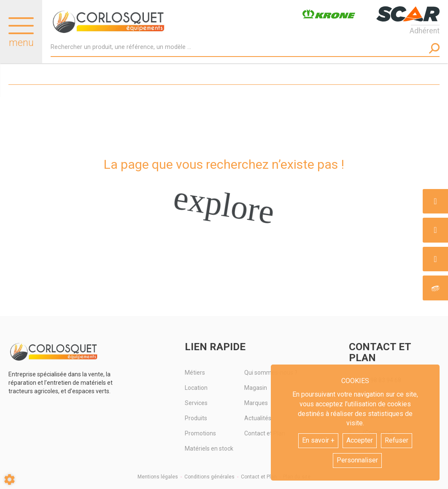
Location (196, 388)
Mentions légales (158, 477)
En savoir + (318, 440)
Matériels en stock (209, 448)
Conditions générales (209, 477)
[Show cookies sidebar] (9, 480)
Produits (196, 418)
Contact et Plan (259, 477)
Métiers (195, 373)
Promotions (200, 433)
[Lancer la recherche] (434, 48)
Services (196, 403)
